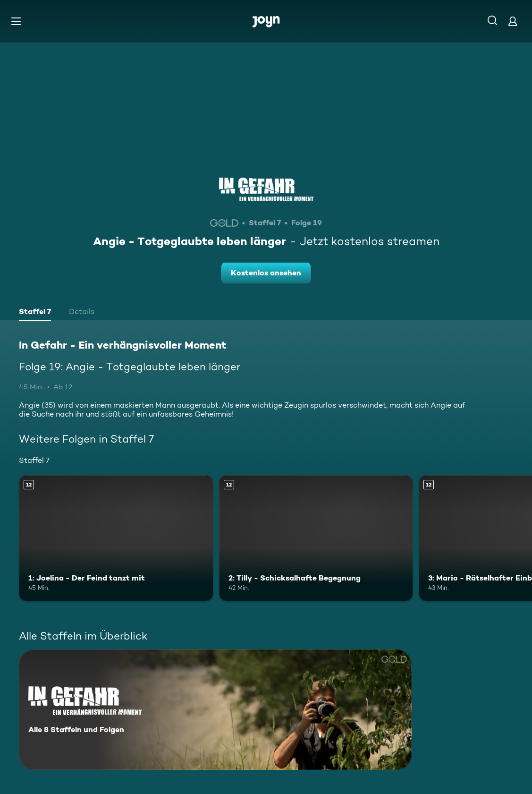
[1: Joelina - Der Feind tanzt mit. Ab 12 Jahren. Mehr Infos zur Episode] (116, 538)
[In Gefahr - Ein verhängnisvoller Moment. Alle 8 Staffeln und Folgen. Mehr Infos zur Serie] (215, 710)
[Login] (513, 21)
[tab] (35, 313)
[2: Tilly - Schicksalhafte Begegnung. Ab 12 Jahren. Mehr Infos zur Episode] (316, 538)
